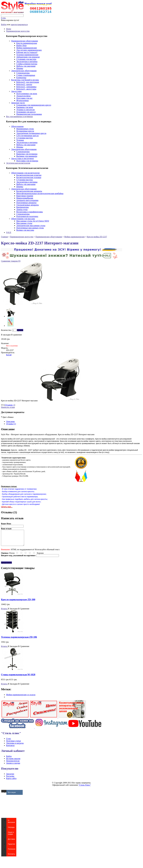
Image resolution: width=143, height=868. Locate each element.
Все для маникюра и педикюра (19, 116)
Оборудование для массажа (23, 219)
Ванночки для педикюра (27, 154)
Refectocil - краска (24, 84)
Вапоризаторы (22, 207)
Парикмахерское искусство (18, 31)
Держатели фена (23, 96)
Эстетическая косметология (18, 163)
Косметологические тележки (29, 177)
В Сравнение (24, 612)
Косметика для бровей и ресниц (25, 80)
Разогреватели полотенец (27, 216)
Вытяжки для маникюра (27, 156)
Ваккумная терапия (25, 196)
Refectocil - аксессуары (26, 89)
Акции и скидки (13, 766)
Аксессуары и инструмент (23, 158)
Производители (13, 764)
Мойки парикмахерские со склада (21, 698)
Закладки (10, 777)
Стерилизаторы (23, 73)
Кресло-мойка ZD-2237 (97, 237)
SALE (9, 232)
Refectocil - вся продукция (28, 82)
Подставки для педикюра (27, 161)
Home (9, 29)
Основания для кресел (26, 112)
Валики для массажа (25, 230)
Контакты (10, 748)
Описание (10, 421)
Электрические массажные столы (31, 226)
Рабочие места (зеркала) (27, 52)
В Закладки (13, 612)
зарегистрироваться (19, 24)
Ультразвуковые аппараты (28, 205)
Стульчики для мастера (26, 59)
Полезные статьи (13, 744)
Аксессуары (16, 91)
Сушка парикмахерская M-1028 (18, 678)
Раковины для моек (25, 107)
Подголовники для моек (27, 94)
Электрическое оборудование (24, 71)
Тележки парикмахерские (27, 55)
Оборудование (17, 126)
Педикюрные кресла (25, 131)
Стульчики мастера (25, 138)
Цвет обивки (7, 417)
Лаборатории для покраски (28, 57)
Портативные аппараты (26, 203)
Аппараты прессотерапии (27, 200)
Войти (4, 24)
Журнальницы (22, 100)
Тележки (20, 140)
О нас (9, 742)
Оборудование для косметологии (25, 173)
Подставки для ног (24, 98)
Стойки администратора (27, 64)
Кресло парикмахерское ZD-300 (18, 603)
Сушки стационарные (26, 75)
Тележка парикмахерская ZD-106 (19, 640)
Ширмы (20, 68)
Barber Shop (21, 45)
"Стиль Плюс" (85, 788)
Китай (9, 355)
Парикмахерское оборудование (25, 41)
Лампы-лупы (22, 209)
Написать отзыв (8, 407)
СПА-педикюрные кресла (27, 136)
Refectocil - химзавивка (26, 87)
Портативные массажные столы (30, 228)
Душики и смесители (25, 110)
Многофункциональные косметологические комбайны (40, 193)
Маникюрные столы (25, 129)
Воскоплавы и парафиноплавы (30, 212)
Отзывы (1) (11, 424)
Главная (4, 237)
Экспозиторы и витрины (27, 62)
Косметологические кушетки (29, 175)
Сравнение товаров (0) (11, 261)
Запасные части (18, 103)
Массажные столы (24, 223)
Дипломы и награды (15, 746)
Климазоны (21, 78)
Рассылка (10, 779)
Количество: (6, 330)
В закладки (6, 335)
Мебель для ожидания (26, 66)
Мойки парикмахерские (27, 48)
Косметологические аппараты (29, 191)
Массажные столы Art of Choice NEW (33, 221)
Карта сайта (11, 781)
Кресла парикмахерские (27, 43)
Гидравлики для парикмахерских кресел (34, 105)
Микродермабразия (25, 198)
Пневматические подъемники (29, 114)
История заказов (13, 762)
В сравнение (16, 335)
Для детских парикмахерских (29, 50)
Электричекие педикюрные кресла (31, 133)
